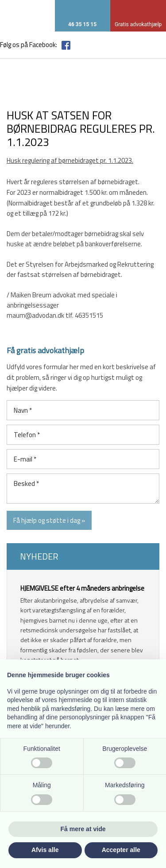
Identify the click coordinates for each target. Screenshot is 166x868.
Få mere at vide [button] (83, 829)
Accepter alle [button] (121, 850)
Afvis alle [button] (45, 850)
